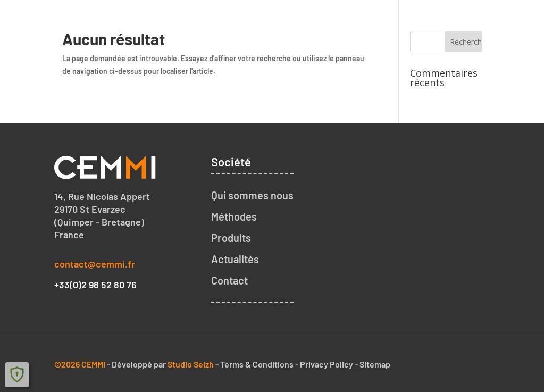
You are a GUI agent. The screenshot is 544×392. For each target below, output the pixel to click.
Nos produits (437, 19)
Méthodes (234, 216)
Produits (231, 238)
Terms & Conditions (257, 364)
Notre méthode (363, 19)
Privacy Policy (327, 364)
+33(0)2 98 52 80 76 (95, 285)
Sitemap (375, 364)
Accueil (212, 19)
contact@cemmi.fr (95, 264)
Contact (497, 19)
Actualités (235, 259)
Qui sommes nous (280, 19)
